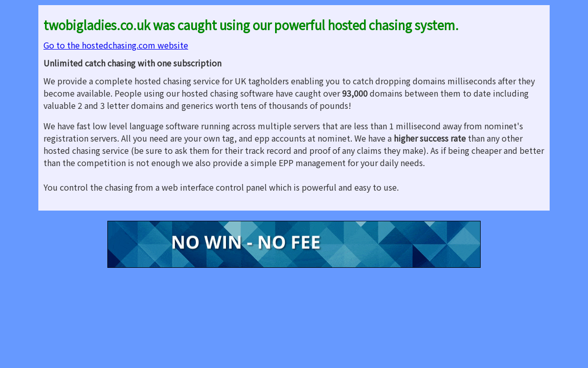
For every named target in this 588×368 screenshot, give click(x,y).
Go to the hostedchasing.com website (116, 45)
